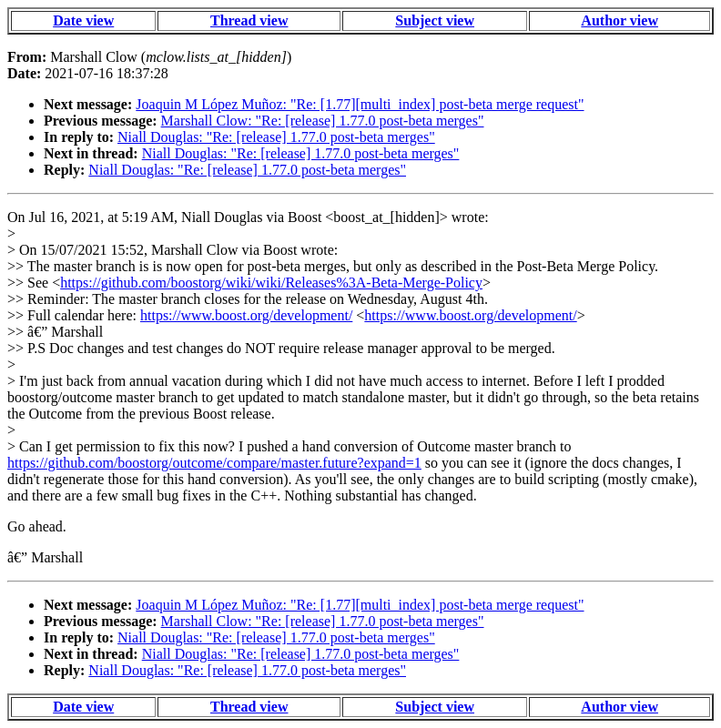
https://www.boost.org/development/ (246, 315)
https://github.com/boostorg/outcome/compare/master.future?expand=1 (214, 463)
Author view (619, 20)
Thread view (249, 20)
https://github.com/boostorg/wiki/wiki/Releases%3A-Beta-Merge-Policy (271, 283)
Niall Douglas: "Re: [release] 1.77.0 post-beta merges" (276, 137)
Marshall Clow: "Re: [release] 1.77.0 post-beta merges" (323, 121)
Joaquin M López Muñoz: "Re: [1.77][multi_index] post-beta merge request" (360, 104)
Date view (83, 20)
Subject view (435, 20)
